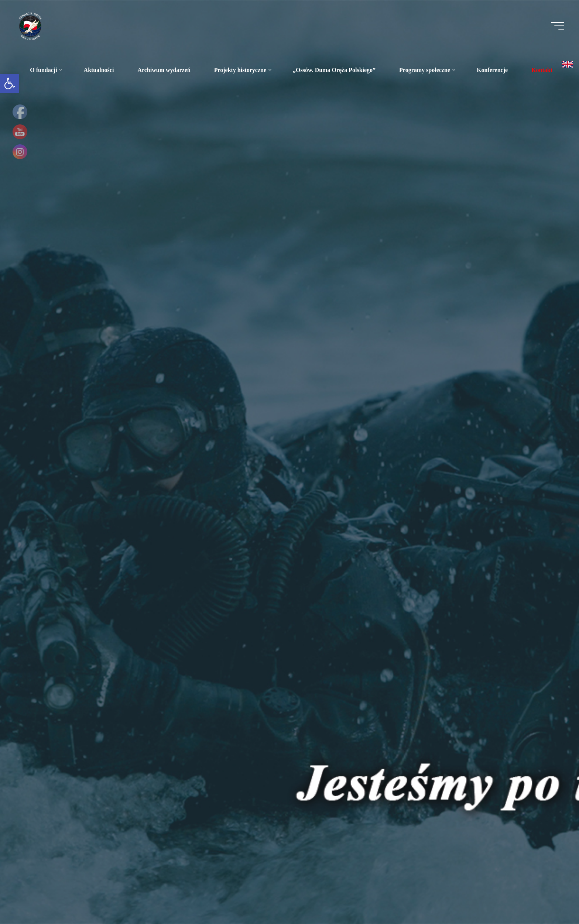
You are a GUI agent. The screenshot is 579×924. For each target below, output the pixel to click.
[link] (10, 83)
